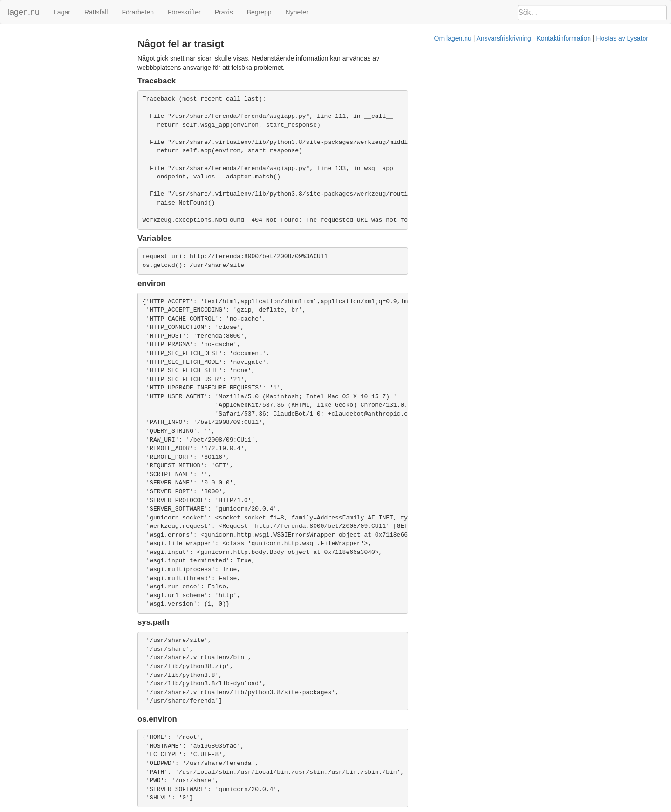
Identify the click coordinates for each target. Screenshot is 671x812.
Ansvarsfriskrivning (382, 807)
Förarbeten (137, 12)
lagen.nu (24, 12)
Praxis (224, 12)
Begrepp (259, 12)
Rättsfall (96, 12)
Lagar (62, 12)
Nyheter (297, 12)
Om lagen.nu (331, 807)
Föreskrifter (184, 12)
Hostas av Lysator (500, 807)
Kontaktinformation (442, 807)
